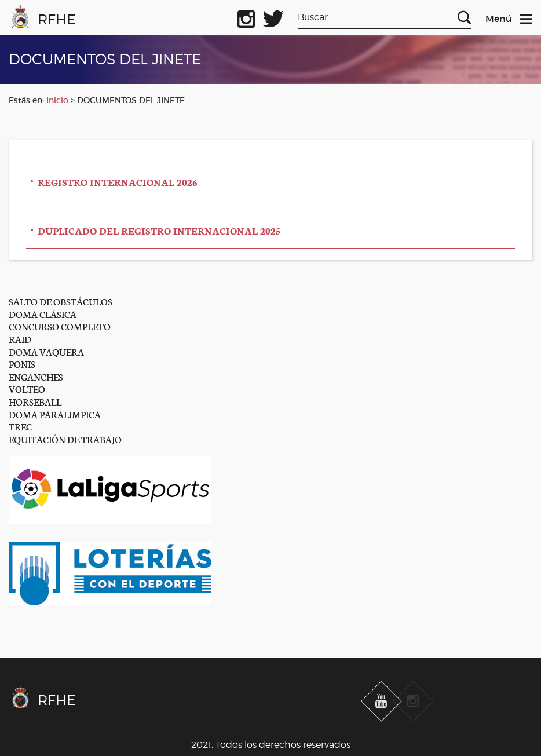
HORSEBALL (35, 401)
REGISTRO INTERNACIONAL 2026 (118, 182)
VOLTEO (27, 388)
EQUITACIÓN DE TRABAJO (65, 439)
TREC (20, 426)
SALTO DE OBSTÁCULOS (61, 301)
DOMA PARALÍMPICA (55, 414)
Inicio (57, 100)
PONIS (22, 364)
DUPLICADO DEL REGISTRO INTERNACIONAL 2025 (159, 230)
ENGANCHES (36, 376)
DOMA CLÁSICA (43, 314)
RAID (20, 339)
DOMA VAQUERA (46, 351)
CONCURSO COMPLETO (60, 326)
